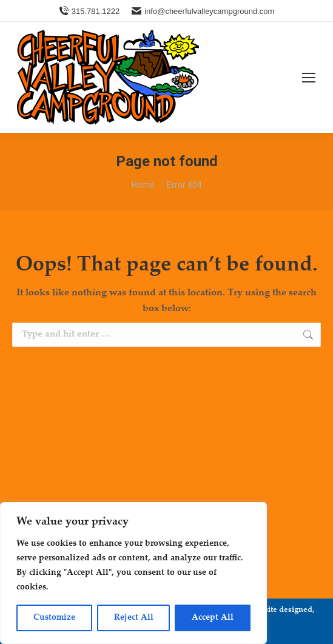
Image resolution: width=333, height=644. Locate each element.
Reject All (134, 618)
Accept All (213, 618)
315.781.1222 (89, 11)
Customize (54, 618)
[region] (133, 573)
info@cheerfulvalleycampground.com (203, 11)
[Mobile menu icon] (309, 78)
